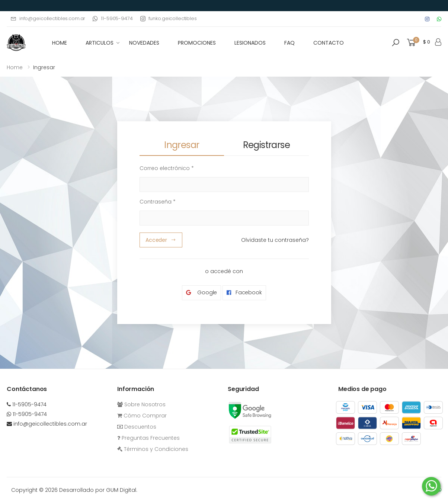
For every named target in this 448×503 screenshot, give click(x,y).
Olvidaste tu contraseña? (275, 240)
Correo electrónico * (167, 168)
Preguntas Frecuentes (148, 438)
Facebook (244, 293)
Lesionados (250, 43)
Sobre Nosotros (141, 404)
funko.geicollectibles (169, 18)
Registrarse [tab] (266, 145)
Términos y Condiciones (153, 449)
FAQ (289, 43)
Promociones (197, 43)
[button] (396, 43)
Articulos (100, 43)
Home (15, 67)
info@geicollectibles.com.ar (48, 18)
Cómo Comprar (142, 416)
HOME (60, 43)
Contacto (329, 43)
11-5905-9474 (113, 18)
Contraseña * (158, 202)
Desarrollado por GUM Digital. (98, 490)
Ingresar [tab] (182, 145)
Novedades (144, 43)
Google (201, 293)
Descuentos (137, 427)
